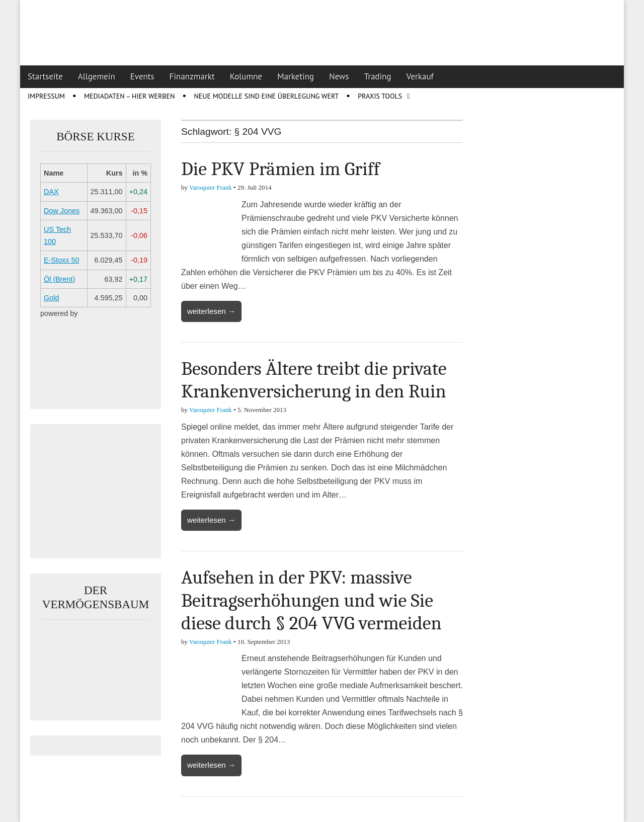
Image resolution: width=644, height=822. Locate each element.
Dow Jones (62, 211)
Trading (378, 76)
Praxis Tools (380, 96)
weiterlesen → (211, 311)
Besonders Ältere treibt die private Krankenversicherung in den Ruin (314, 380)
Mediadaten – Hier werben (130, 96)
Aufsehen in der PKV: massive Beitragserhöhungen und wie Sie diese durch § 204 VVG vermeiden (311, 600)
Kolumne (246, 76)
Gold (51, 298)
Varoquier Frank (211, 187)
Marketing (296, 76)
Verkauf (420, 76)
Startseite (45, 76)
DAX (51, 192)
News (339, 76)
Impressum (46, 96)
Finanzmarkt (192, 76)
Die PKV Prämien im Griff (280, 169)
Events (142, 76)
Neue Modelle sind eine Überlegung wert (266, 96)
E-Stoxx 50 (61, 260)
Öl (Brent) (59, 279)
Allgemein (97, 76)
